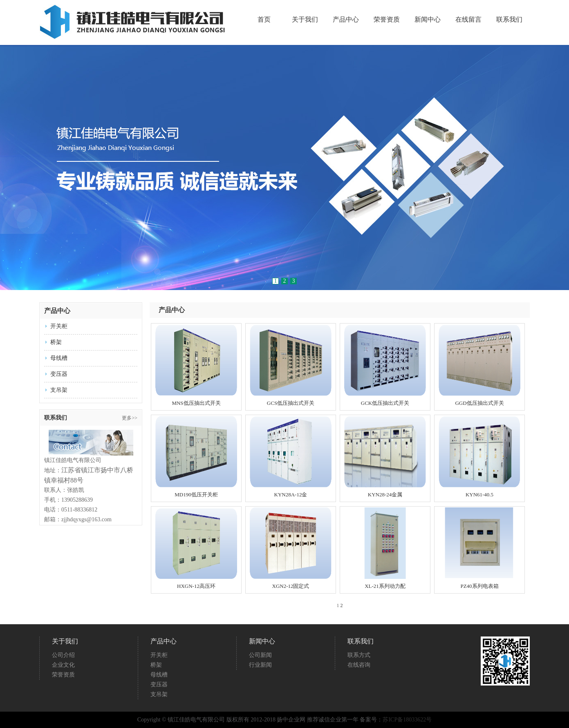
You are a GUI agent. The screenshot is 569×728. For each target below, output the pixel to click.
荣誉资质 (387, 20)
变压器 (59, 374)
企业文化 (63, 665)
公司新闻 (260, 655)
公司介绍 (63, 655)
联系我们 (509, 20)
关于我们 (305, 20)
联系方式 (359, 655)
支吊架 (59, 390)
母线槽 (59, 358)
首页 (264, 20)
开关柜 (59, 326)
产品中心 (346, 20)
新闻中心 (428, 20)
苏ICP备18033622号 (407, 720)
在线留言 (468, 20)
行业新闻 (260, 665)
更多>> (130, 418)
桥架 (56, 342)
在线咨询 (359, 665)
